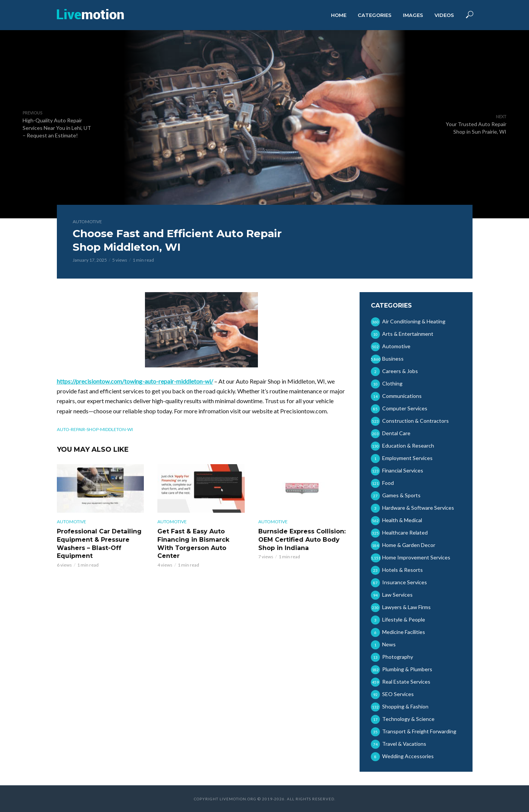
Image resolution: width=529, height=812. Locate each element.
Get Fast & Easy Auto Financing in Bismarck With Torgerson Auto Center (193, 544)
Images (413, 15)
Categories (375, 15)
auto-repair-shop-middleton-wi (95, 429)
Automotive (87, 222)
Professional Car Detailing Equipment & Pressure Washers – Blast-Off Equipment (99, 544)
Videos (444, 15)
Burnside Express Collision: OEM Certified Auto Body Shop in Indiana (302, 539)
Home (339, 15)
